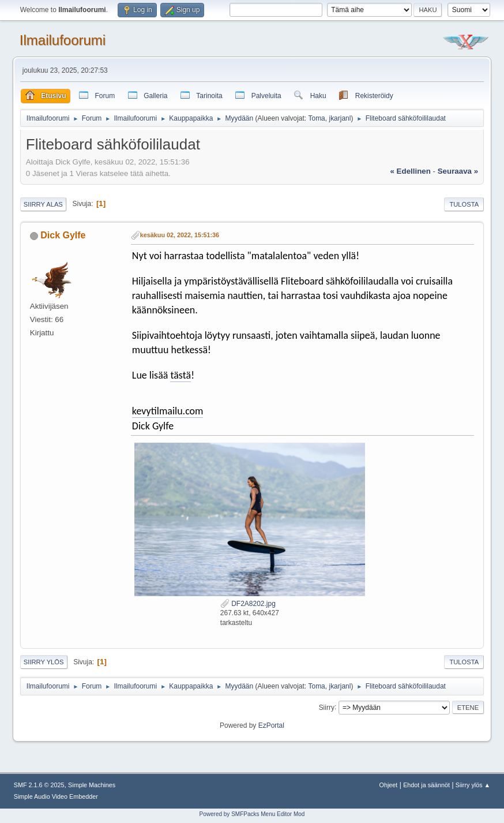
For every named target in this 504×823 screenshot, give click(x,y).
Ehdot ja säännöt (426, 785)
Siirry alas (43, 204)
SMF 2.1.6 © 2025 (39, 785)
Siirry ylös (44, 662)
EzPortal (271, 725)
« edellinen (411, 171)
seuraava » (458, 171)
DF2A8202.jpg (248, 604)
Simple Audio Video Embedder (56, 796)
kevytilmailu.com (168, 411)
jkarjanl (340, 118)
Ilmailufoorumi (63, 40)
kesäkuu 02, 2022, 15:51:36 (180, 235)
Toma (316, 118)
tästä (180, 375)
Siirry (327, 707)
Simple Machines (92, 785)
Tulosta (464, 204)
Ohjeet (389, 785)
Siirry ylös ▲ (473, 785)
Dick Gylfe (63, 235)
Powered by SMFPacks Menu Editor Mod (252, 814)
